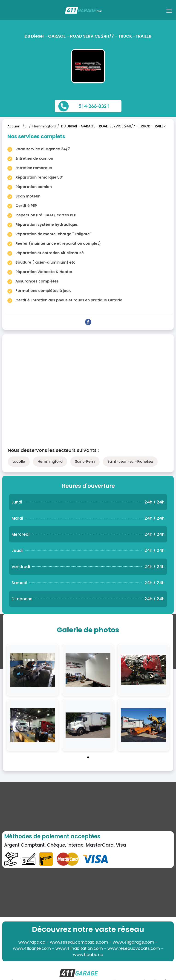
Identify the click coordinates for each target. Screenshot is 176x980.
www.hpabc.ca (88, 955)
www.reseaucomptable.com (79, 942)
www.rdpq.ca (32, 942)
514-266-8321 (94, 106)
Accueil (13, 126)
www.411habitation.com (79, 948)
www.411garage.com (133, 942)
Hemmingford (44, 126)
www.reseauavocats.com (134, 948)
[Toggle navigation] (170, 12)
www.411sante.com (32, 948)
